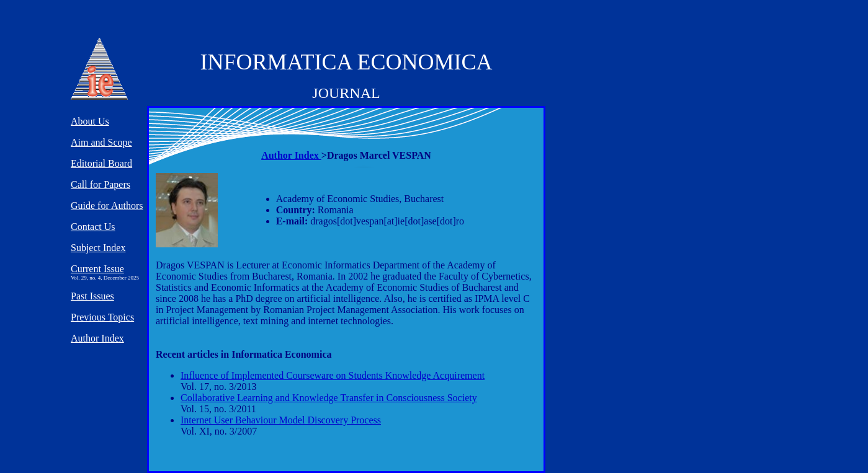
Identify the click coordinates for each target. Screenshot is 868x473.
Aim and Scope (101, 142)
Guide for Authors (107, 206)
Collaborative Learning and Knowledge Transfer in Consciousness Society (329, 398)
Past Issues (92, 296)
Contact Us (93, 227)
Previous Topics (102, 317)
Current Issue (97, 269)
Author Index (291, 155)
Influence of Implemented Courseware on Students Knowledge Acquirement (333, 375)
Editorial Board (101, 163)
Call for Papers (101, 184)
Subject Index (98, 248)
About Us (90, 121)
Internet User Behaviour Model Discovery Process (281, 420)
